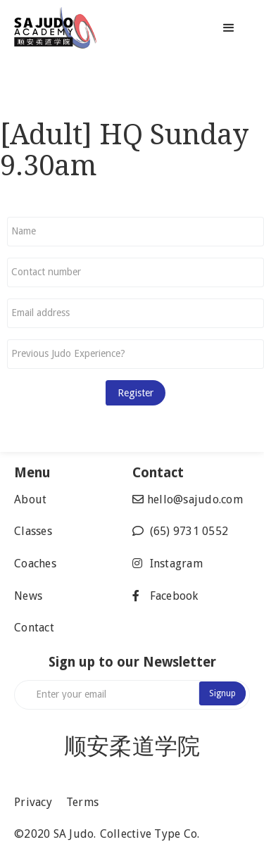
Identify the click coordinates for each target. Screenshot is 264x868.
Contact (34, 628)
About (30, 499)
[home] (93, 28)
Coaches (35, 564)
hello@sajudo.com (195, 499)
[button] (229, 28)
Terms (82, 802)
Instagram (176, 564)
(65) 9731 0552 (189, 531)
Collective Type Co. (150, 834)
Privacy (33, 802)
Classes (33, 531)
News (28, 596)
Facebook (174, 596)
